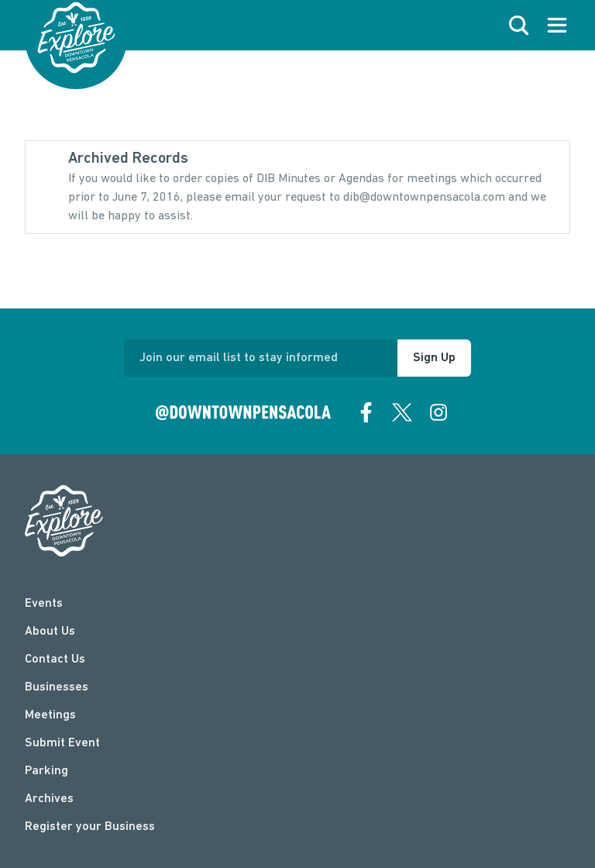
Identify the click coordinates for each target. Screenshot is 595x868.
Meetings (50, 715)
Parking (46, 771)
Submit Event (62, 743)
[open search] (519, 26)
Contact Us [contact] (55, 660)
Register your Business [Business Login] (90, 827)
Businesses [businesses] (57, 687)
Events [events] (44, 604)
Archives (49, 799)
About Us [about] (50, 632)
